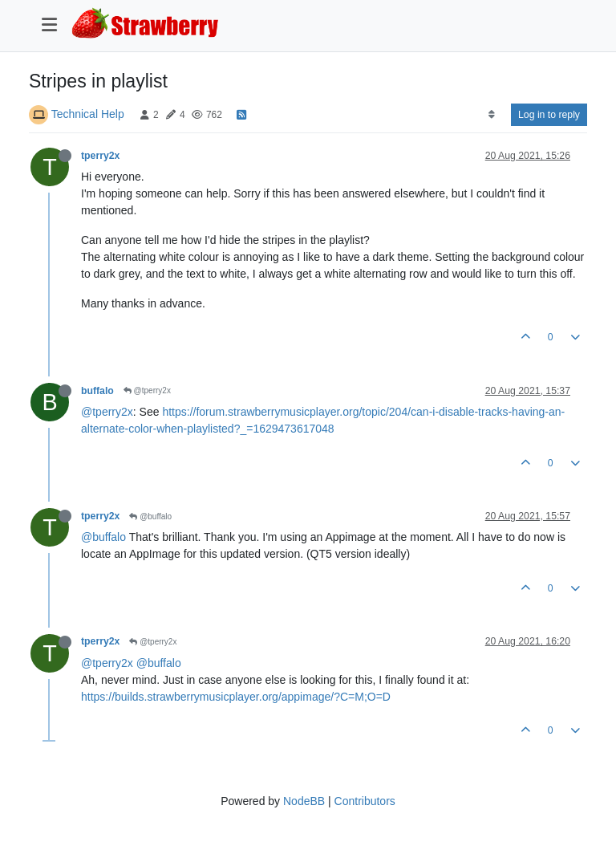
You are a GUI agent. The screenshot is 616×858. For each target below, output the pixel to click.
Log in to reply (549, 115)
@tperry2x (147, 390)
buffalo (97, 391)
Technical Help (88, 114)
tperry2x (100, 156)
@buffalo (150, 516)
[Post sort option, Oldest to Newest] (491, 115)
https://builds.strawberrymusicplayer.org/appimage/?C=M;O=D (236, 697)
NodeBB (304, 801)
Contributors (365, 801)
